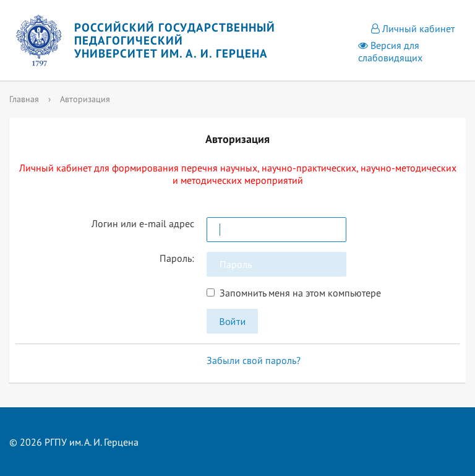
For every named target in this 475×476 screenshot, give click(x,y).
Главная (24, 99)
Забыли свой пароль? (254, 360)
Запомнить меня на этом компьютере (298, 293)
